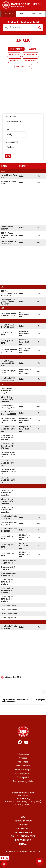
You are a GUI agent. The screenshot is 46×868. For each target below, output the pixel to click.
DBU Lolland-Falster (23, 836)
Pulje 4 (22, 517)
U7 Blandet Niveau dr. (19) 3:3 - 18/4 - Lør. (8, 420)
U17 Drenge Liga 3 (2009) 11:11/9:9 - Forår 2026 (8, 302)
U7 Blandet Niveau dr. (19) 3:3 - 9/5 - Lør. (8, 455)
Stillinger (15, 61)
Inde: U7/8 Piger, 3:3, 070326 (9, 372)
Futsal (23, 844)
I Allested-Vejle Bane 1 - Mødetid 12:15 (25, 372)
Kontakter (14, 55)
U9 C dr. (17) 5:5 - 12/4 (8, 333)
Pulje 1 (22, 176)
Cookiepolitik (23, 777)
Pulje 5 (22, 524)
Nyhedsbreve (23, 754)
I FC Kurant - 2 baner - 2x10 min (25, 351)
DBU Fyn (23, 825)
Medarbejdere (23, 766)
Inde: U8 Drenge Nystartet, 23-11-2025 (8, 363)
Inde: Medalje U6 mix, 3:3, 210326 (9, 517)
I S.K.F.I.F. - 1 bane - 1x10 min (24, 537)
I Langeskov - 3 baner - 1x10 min (25, 420)
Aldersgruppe (12, 142)
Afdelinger (23, 762)
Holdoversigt (16, 49)
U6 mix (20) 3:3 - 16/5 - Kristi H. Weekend (7, 582)
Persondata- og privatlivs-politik (23, 852)
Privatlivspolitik (23, 774)
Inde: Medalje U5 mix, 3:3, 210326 (9, 627)
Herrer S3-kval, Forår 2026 (9, 176)
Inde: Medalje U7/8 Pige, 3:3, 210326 (8, 379)
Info (38, 176)
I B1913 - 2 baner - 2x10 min (24, 314)
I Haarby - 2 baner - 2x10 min (24, 342)
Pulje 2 (22, 326)
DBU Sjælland (23, 840)
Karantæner (30, 61)
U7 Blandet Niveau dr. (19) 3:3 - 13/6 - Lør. (8, 472)
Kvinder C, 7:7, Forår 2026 (9, 183)
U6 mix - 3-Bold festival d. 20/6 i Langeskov (7, 493)
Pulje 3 (22, 183)
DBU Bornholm (23, 821)
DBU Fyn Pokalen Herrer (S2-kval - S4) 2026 (9, 235)
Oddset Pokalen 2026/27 (7, 228)
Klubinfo (32, 49)
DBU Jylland (23, 829)
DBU (23, 817)
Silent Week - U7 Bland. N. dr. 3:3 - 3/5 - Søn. (8, 437)
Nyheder (23, 758)
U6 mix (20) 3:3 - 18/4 (7, 537)
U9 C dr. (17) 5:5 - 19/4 (8, 342)
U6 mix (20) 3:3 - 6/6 (9, 605)
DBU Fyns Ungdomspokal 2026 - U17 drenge (9, 293)
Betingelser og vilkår (23, 781)
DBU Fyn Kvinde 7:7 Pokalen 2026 (8, 243)
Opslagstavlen (23, 67)
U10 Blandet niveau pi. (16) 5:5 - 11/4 (8, 314)
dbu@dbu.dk (24, 804)
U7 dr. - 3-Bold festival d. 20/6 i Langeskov (7, 391)
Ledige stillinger (23, 770)
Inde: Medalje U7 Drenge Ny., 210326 (8, 407)
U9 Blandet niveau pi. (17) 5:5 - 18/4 (9, 351)
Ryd (8, 156)
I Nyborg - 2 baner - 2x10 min (24, 333)
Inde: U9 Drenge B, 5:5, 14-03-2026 (8, 326)
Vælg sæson (11, 117)
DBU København (23, 832)
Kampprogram (31, 55)
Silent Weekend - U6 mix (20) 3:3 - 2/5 (9, 562)
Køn (7, 130)
